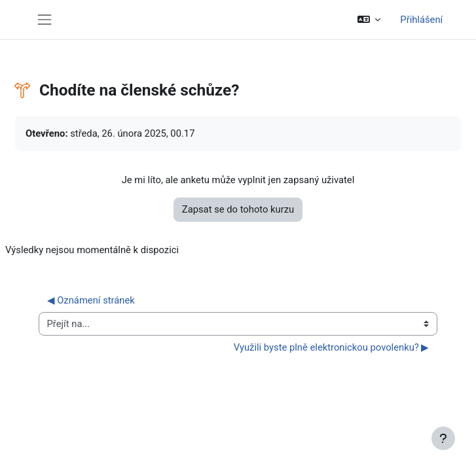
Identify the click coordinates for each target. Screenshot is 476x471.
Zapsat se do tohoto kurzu (238, 209)
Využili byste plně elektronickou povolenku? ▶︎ (332, 347)
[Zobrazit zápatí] (443, 438)
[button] (369, 20)
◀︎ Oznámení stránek (91, 300)
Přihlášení (421, 20)
